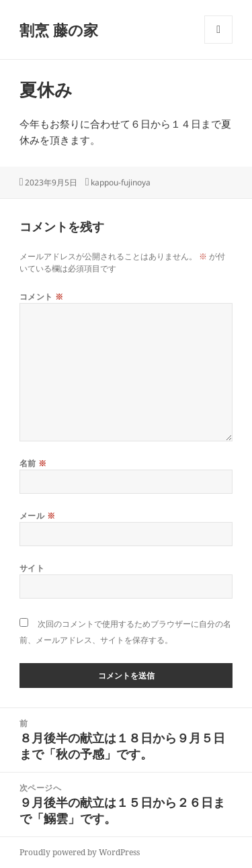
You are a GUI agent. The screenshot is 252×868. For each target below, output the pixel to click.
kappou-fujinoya (121, 182)
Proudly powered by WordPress (80, 852)
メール (37, 516)
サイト (32, 568)
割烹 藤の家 (59, 30)
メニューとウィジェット (218, 43)
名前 (33, 463)
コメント (42, 297)
